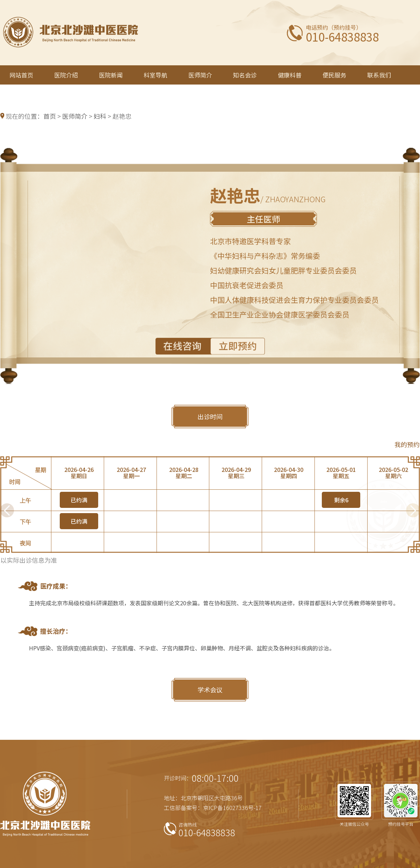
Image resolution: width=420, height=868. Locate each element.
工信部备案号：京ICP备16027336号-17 (213, 808)
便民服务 (334, 75)
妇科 (100, 116)
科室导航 (155, 75)
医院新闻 (111, 75)
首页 (50, 116)
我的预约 (407, 444)
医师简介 (200, 75)
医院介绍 (66, 75)
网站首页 (21, 75)
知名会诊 (245, 75)
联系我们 (379, 75)
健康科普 (290, 75)
